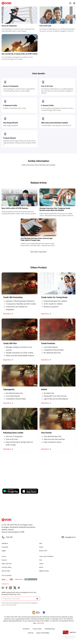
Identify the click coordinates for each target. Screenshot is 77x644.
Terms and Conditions (46, 556)
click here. (40, 623)
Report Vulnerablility (43, 633)
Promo (4, 556)
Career (41, 564)
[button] (37, 599)
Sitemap (31, 633)
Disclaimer (26, 629)
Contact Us (5, 584)
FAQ (41, 560)
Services (4, 560)
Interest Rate (6, 571)
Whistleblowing (50, 629)
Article (41, 567)
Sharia (41, 547)
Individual (5, 543)
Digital (4, 551)
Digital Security (44, 571)
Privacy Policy (37, 629)
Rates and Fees (7, 564)
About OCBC (43, 551)
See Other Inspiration (38, 252)
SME (41, 543)
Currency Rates (7, 567)
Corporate (5, 547)
